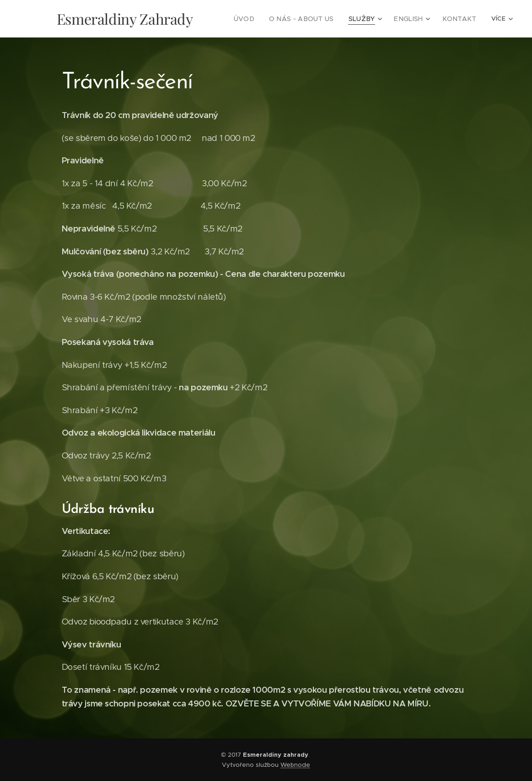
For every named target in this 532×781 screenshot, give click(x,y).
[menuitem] (263, 19)
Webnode (295, 765)
